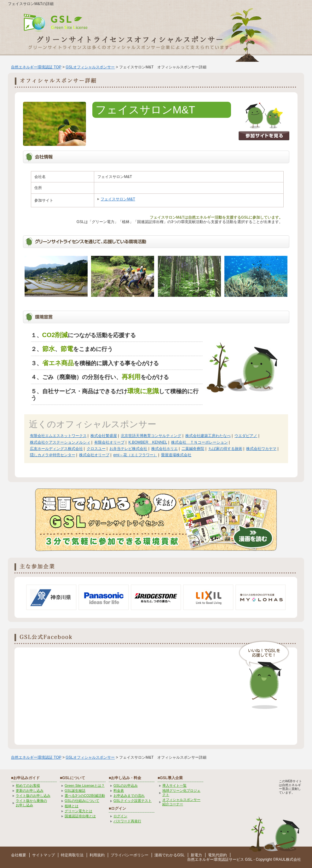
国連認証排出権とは (80, 816)
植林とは (72, 806)
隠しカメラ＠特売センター (53, 455)
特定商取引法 (72, 855)
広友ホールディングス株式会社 (56, 449)
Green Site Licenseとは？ (85, 785)
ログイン (120, 816)
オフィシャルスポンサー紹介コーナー (181, 802)
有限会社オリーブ (109, 442)
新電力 (196, 855)
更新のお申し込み (30, 790)
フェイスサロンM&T (118, 199)
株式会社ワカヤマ (261, 449)
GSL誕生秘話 (75, 790)
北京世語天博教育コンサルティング (151, 436)
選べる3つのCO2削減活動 (85, 796)
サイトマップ (43, 855)
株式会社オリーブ (94, 455)
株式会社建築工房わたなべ (208, 436)
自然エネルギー (200, 859)
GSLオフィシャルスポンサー (90, 67)
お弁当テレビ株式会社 (128, 449)
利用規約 (97, 855)
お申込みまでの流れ (129, 796)
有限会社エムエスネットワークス (58, 436)
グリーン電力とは (78, 811)
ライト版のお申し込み (33, 796)
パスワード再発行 (127, 821)
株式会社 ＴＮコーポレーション (199, 442)
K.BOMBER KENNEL (148, 442)
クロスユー (96, 449)
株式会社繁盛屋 (104, 436)
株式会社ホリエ (165, 449)
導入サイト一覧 (174, 785)
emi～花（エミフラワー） (135, 455)
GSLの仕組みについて (82, 801)
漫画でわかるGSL (170, 855)
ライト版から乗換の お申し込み (31, 803)
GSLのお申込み (126, 785)
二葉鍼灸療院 (193, 449)
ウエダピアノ (246, 436)
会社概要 (19, 855)
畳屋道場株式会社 (176, 455)
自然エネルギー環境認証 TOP (36, 67)
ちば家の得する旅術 (225, 449)
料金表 (119, 790)
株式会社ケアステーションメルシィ (60, 442)
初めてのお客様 (28, 785)
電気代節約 (217, 855)
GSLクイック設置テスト (133, 801)
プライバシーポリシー (130, 855)
